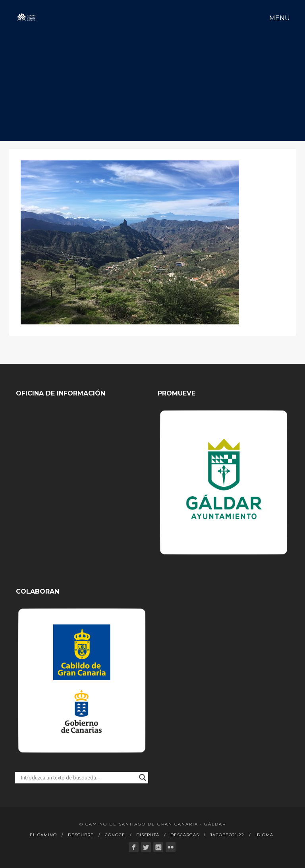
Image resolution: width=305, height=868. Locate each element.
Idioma (264, 835)
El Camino (43, 835)
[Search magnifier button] (143, 777)
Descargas (185, 835)
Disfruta (148, 835)
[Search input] (78, 777)
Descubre (81, 835)
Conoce (115, 835)
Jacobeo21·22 (227, 835)
